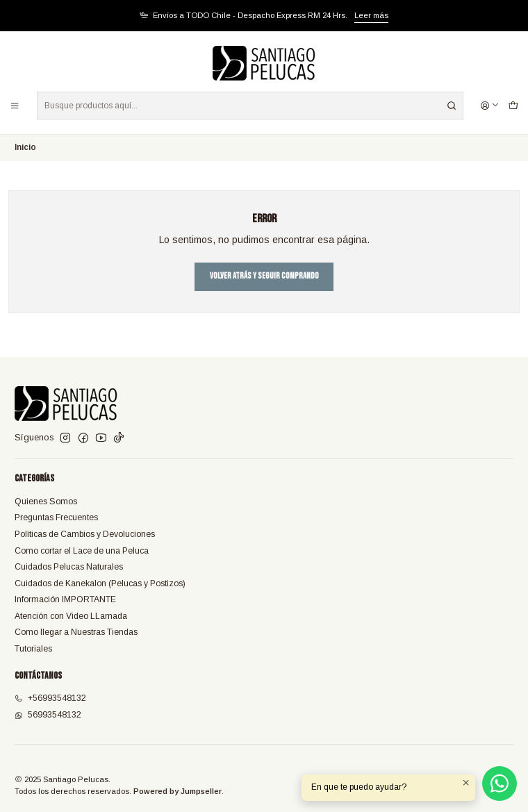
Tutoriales (33, 649)
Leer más (371, 15)
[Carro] (513, 105)
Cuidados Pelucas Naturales (69, 567)
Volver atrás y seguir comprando (264, 276)
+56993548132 (50, 698)
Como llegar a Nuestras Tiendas (76, 632)
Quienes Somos (46, 502)
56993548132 (48, 715)
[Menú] (15, 105)
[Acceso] (490, 105)
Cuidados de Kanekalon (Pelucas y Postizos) (100, 583)
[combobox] (250, 106)
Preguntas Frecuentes (56, 517)
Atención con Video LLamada (71, 616)
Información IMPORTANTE (65, 599)
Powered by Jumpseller (178, 791)
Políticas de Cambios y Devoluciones (85, 534)
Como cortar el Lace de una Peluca (82, 551)
